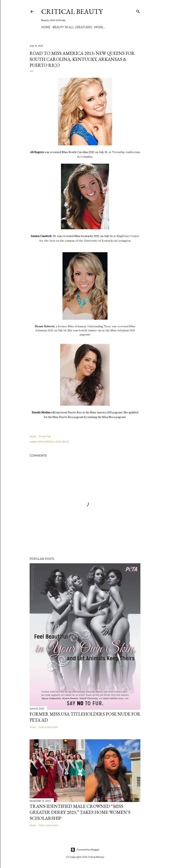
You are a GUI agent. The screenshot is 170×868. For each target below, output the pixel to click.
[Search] (138, 11)
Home (46, 27)
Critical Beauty (72, 11)
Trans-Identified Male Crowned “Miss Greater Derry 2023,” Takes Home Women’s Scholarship (80, 812)
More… (100, 27)
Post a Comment (48, 727)
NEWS (65, 442)
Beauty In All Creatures (72, 27)
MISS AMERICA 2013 (49, 442)
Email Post (45, 436)
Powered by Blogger (85, 850)
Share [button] (33, 436)
